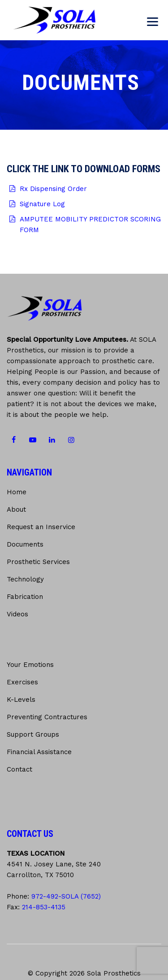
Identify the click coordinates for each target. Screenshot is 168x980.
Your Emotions (30, 665)
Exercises (22, 682)
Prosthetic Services (38, 562)
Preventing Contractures (47, 717)
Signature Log (42, 204)
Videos (17, 614)
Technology (25, 579)
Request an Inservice (41, 527)
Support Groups (33, 734)
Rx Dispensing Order (53, 189)
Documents (25, 544)
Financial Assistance (39, 752)
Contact (19, 769)
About (16, 509)
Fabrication (25, 597)
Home (17, 492)
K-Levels (21, 700)
